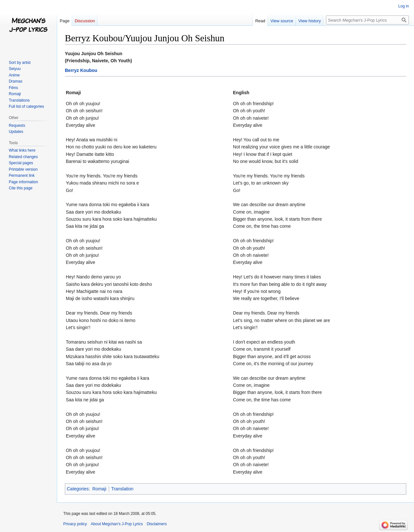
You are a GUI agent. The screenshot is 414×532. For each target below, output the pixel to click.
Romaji (99, 489)
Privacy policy (75, 524)
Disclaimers (157, 524)
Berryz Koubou (81, 70)
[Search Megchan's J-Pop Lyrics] (367, 20)
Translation (122, 489)
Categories (78, 489)
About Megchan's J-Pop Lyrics (117, 524)
